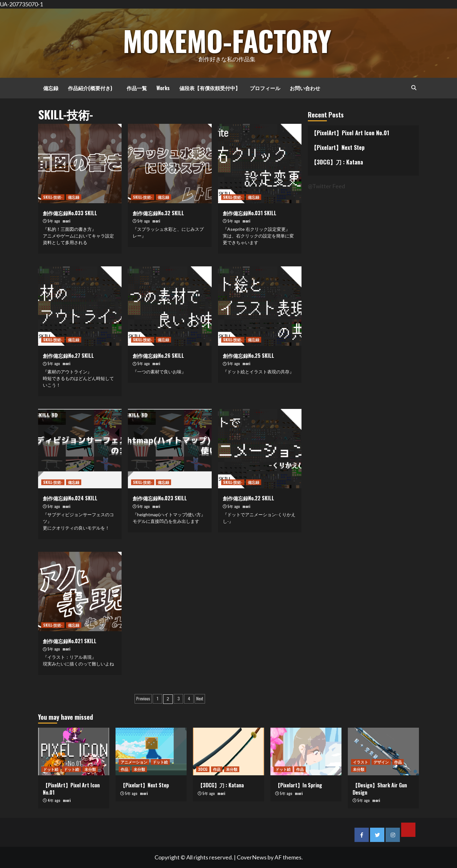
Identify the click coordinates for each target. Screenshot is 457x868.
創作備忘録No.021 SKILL (70, 641)
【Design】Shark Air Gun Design (380, 789)
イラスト (361, 762)
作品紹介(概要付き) (90, 88)
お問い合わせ (305, 88)
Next (200, 698)
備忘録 (48, 88)
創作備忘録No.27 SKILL (68, 356)
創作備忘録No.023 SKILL (160, 498)
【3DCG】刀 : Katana (337, 162)
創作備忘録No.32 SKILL (158, 213)
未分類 (90, 769)
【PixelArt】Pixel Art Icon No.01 (350, 133)
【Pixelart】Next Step (338, 147)
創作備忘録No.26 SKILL (158, 356)
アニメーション (134, 762)
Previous (143, 698)
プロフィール (265, 88)
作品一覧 (134, 88)
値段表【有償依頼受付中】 (210, 88)
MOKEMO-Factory (227, 39)
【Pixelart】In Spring (299, 785)
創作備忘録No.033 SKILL (70, 213)
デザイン (381, 762)
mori (66, 221)
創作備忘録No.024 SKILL (70, 498)
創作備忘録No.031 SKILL (250, 213)
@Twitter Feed (326, 186)
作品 (124, 769)
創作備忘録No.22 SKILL (248, 498)
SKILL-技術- (53, 197)
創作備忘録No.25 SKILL (248, 356)
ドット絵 (51, 769)
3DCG (203, 769)
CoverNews (252, 857)
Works (163, 88)
